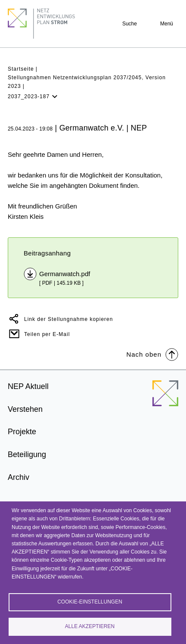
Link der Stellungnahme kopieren (68, 319)
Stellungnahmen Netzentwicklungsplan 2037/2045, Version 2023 (87, 82)
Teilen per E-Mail (47, 334)
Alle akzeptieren (90, 626)
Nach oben (152, 354)
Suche (130, 24)
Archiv (19, 477)
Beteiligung (27, 454)
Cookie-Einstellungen (90, 602)
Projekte (22, 432)
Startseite (21, 69)
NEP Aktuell (28, 386)
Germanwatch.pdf (65, 274)
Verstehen (25, 409)
